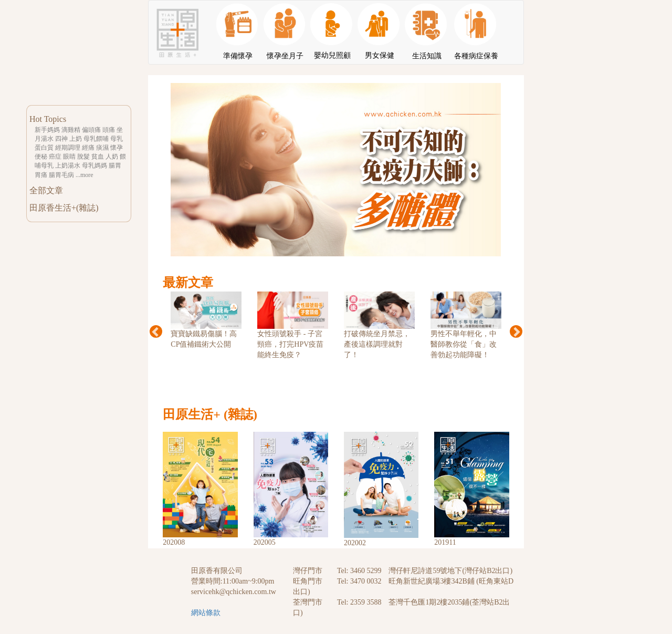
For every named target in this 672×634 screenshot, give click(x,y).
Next (516, 331)
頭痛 (109, 130)
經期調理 (68, 148)
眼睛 (69, 157)
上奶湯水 (68, 165)
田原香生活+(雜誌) (64, 208)
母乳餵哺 (96, 139)
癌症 (55, 157)
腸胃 (115, 165)
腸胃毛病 (61, 175)
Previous (156, 331)
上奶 (76, 139)
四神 (61, 139)
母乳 (117, 139)
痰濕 (102, 148)
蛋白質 (44, 148)
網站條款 (206, 613)
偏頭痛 (91, 130)
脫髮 (83, 157)
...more (85, 175)
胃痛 (41, 175)
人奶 (112, 157)
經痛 (88, 148)
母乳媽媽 (94, 165)
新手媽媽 (47, 130)
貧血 (98, 157)
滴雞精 (71, 130)
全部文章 (46, 190)
